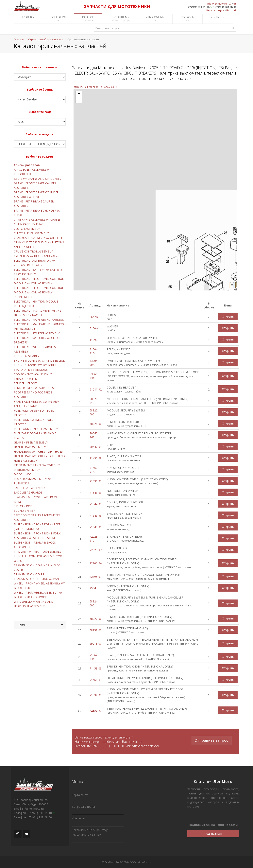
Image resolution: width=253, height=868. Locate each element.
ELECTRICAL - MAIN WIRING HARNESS (39, 320)
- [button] (79, 100)
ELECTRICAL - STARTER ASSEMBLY (37, 333)
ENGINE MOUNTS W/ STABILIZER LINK (39, 361)
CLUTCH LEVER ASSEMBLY (31, 233)
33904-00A (94, 363)
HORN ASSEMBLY (25, 461)
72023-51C (94, 538)
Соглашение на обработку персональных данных (90, 832)
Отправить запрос (211, 740)
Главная (19, 39)
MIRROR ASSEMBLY (27, 470)
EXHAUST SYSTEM (26, 379)
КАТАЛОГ (88, 19)
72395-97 (96, 577)
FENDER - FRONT (25, 383)
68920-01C (94, 401)
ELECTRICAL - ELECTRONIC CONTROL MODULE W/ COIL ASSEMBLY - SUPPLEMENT (39, 292)
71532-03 (96, 695)
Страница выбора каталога (46, 39)
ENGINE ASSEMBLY (26, 356)
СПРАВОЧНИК (155, 18)
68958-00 (96, 630)
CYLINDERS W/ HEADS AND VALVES (37, 256)
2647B (94, 317)
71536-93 (96, 481)
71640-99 (96, 527)
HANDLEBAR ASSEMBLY (30, 447)
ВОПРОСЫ (188, 19)
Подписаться (213, 833)
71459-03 (96, 668)
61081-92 (96, 389)
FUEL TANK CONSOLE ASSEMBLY (36, 429)
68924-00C (94, 603)
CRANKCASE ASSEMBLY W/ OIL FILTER (39, 238)
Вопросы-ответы (83, 807)
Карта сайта (80, 795)
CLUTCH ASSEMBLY (27, 229)
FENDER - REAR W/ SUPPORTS (34, 388)
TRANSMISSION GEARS (29, 574)
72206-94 (96, 563)
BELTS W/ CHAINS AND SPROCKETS (37, 179)
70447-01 (96, 447)
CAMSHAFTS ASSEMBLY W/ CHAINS (37, 220)
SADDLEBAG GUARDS (28, 492)
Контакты (78, 818)
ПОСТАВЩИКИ (120, 19)
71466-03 (96, 680)
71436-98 (96, 458)
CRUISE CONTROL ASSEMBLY (33, 251)
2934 (93, 588)
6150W (94, 328)
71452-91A (94, 470)
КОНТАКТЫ (218, 19)
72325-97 (96, 550)
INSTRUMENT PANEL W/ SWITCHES (37, 465)
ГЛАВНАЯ (28, 19)
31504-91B (94, 351)
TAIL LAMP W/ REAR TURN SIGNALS (37, 552)
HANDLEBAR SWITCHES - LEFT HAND (38, 451)
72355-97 (96, 711)
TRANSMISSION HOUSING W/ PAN (36, 579)
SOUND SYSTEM (25, 511)
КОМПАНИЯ (58, 18)
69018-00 (96, 643)
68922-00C (94, 412)
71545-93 (96, 516)
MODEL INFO (23, 474)
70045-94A (94, 435)
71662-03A (94, 657)
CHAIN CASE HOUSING (29, 224)
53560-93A (94, 376)
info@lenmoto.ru (217, 4)
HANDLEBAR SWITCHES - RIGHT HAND (39, 456)
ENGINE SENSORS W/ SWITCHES (35, 365)
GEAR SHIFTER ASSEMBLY (31, 442)
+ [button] (79, 94)
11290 (93, 340)
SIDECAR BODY (24, 506)
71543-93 (96, 493)
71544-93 (96, 504)
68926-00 (96, 424)
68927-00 (96, 619)
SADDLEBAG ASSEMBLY (30, 488)
